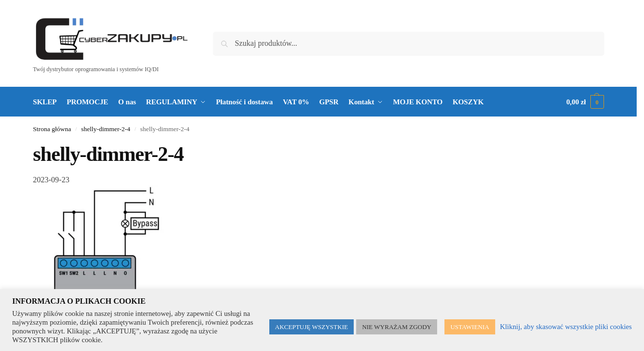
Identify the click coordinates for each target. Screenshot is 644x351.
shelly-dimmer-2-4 (106, 129)
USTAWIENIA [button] (470, 327)
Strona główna (52, 129)
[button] (585, 102)
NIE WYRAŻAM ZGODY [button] (397, 327)
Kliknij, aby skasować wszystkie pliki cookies (566, 327)
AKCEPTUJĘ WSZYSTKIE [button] (312, 327)
